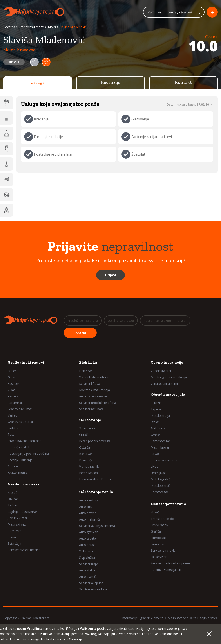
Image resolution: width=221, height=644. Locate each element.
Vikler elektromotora (94, 377)
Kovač (155, 454)
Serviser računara (91, 409)
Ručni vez (14, 531)
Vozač (155, 512)
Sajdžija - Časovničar (22, 512)
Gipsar (12, 377)
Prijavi (110, 275)
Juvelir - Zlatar (17, 518)
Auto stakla (87, 570)
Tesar (12, 434)
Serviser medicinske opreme (171, 563)
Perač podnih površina (95, 441)
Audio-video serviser (93, 396)
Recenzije (111, 82)
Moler (52, 27)
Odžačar (85, 447)
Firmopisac (159, 538)
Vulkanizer (86, 551)
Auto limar (86, 507)
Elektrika (88, 362)
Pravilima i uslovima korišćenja (52, 628)
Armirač (13, 466)
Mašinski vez (17, 524)
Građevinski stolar (20, 422)
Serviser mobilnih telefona (98, 403)
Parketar (14, 396)
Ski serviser (159, 557)
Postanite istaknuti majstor (165, 321)
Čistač (83, 435)
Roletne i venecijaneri (166, 570)
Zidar (11, 390)
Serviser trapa (89, 564)
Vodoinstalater (161, 371)
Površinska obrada (164, 460)
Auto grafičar (88, 532)
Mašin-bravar (160, 447)
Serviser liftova (90, 384)
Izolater (13, 428)
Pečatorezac (160, 492)
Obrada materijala (168, 394)
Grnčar (155, 435)
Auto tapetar (88, 538)
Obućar (13, 499)
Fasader (13, 384)
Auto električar (89, 500)
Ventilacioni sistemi (164, 384)
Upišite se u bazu (121, 321)
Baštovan (86, 454)
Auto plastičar (89, 577)
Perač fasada (88, 473)
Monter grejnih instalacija (169, 377)
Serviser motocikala (93, 589)
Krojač (12, 493)
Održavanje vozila (96, 492)
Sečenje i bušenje (20, 460)
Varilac (12, 415)
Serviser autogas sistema (97, 526)
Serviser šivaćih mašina (24, 550)
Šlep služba (87, 557)
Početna (9, 27)
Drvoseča (86, 460)
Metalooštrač (160, 486)
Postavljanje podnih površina (28, 453)
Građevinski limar (20, 409)
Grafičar (156, 531)
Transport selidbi (163, 519)
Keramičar (15, 403)
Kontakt (183, 82)
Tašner (13, 505)
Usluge (38, 82)
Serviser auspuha (91, 583)
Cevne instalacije (167, 362)
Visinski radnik (89, 466)
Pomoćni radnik (19, 447)
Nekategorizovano (168, 504)
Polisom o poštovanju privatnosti (107, 628)
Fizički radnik (160, 525)
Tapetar (156, 409)
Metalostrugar (161, 416)
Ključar (156, 403)
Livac (154, 466)
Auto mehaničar (90, 519)
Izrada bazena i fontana (24, 441)
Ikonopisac (158, 544)
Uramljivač (158, 473)
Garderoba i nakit (24, 484)
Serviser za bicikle (163, 550)
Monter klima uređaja (94, 390)
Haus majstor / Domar (95, 479)
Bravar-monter (18, 473)
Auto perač (87, 545)
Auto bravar (87, 513)
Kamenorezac (161, 441)
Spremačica (87, 428)
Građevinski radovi (32, 27)
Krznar (12, 537)
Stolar (155, 422)
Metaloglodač (160, 479)
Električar (86, 371)
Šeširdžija (14, 543)
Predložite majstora (83, 321)
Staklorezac (159, 428)
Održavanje (90, 420)
